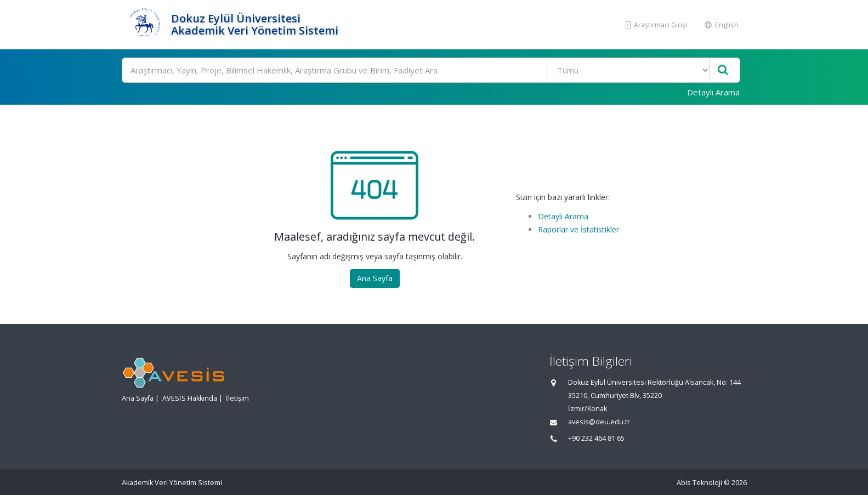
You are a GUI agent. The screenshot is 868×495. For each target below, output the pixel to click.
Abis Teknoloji (699, 483)
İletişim (237, 398)
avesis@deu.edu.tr (599, 422)
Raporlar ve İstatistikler (578, 229)
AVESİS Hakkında (190, 398)
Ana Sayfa (375, 278)
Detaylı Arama (713, 92)
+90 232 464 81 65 (596, 438)
